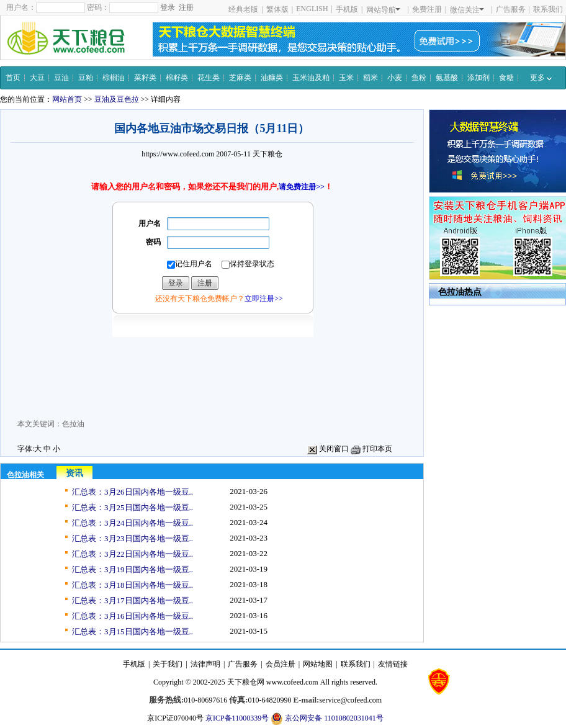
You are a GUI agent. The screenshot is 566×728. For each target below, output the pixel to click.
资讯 (74, 473)
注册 (186, 7)
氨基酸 (447, 78)
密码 (153, 242)
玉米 (346, 78)
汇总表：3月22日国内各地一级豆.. (133, 554)
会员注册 (281, 664)
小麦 (395, 78)
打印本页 (371, 449)
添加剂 (478, 78)
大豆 (37, 78)
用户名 (150, 223)
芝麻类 (240, 78)
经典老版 (243, 9)
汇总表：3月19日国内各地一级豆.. (133, 569)
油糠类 (272, 78)
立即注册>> (264, 299)
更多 (541, 78)
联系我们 (548, 9)
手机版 (347, 9)
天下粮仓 (267, 154)
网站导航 (383, 10)
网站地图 (318, 664)
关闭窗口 (328, 449)
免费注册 (427, 9)
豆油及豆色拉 (117, 99)
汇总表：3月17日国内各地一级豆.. (133, 600)
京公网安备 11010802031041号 (327, 719)
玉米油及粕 (311, 78)
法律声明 (205, 664)
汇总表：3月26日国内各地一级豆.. (133, 492)
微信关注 (467, 10)
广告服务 (511, 9)
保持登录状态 (248, 264)
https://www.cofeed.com (178, 154)
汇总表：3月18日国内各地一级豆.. (133, 585)
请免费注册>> (302, 187)
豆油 (61, 78)
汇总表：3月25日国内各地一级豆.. (133, 507)
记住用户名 (190, 264)
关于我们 (168, 664)
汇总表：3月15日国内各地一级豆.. (133, 631)
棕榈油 (114, 78)
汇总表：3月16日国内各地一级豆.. (133, 616)
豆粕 (86, 78)
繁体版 (277, 9)
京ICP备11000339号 (237, 718)
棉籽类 (177, 78)
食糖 (506, 78)
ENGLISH (312, 9)
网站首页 (67, 99)
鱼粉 (419, 78)
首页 (13, 78)
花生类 (209, 78)
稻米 (371, 78)
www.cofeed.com (292, 682)
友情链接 (393, 664)
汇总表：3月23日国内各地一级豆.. (133, 538)
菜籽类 (145, 78)
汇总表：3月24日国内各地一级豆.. (133, 523)
